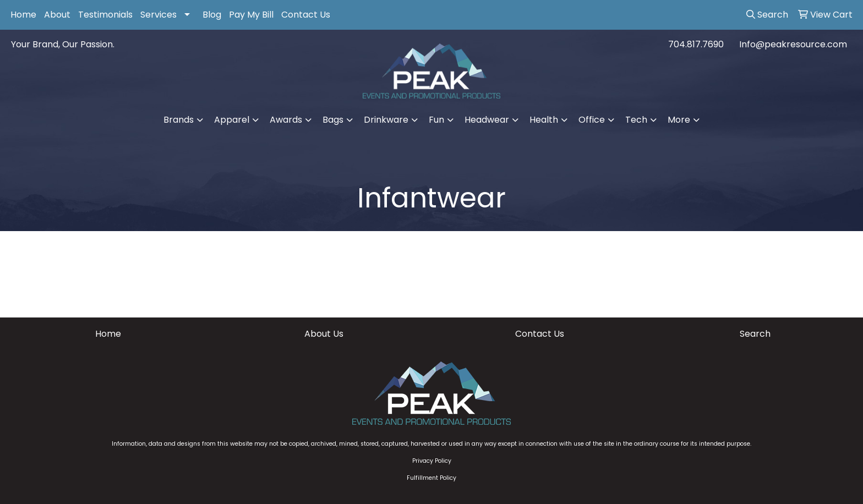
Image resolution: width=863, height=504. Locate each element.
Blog (212, 15)
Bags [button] (333, 120)
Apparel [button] (232, 120)
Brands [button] (179, 120)
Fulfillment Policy (431, 478)
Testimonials (105, 15)
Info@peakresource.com (793, 44)
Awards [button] (286, 120)
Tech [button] (636, 120)
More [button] (679, 120)
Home (23, 15)
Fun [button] (436, 120)
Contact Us (306, 15)
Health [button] (544, 120)
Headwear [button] (487, 120)
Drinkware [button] (386, 120)
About (57, 15)
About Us (324, 334)
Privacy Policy (432, 461)
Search (755, 334)
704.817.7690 (696, 44)
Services (159, 15)
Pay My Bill (251, 15)
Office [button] (592, 120)
